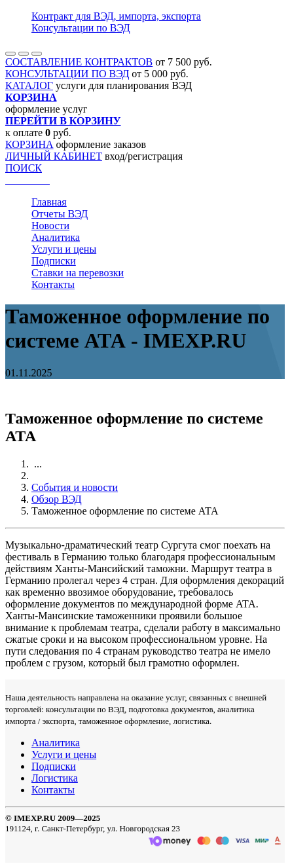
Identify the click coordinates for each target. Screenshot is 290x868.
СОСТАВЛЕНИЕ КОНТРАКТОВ (79, 62)
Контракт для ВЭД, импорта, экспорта (116, 16)
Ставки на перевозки (78, 273)
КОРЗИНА (29, 144)
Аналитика (56, 237)
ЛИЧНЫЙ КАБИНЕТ (54, 156)
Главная (49, 202)
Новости (50, 226)
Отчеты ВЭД (60, 214)
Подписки (54, 261)
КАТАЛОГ (29, 85)
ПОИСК (24, 168)
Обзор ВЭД (57, 499)
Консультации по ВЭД (81, 28)
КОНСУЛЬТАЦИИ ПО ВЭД (67, 74)
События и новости (75, 487)
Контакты (53, 284)
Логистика (55, 778)
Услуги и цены (64, 249)
